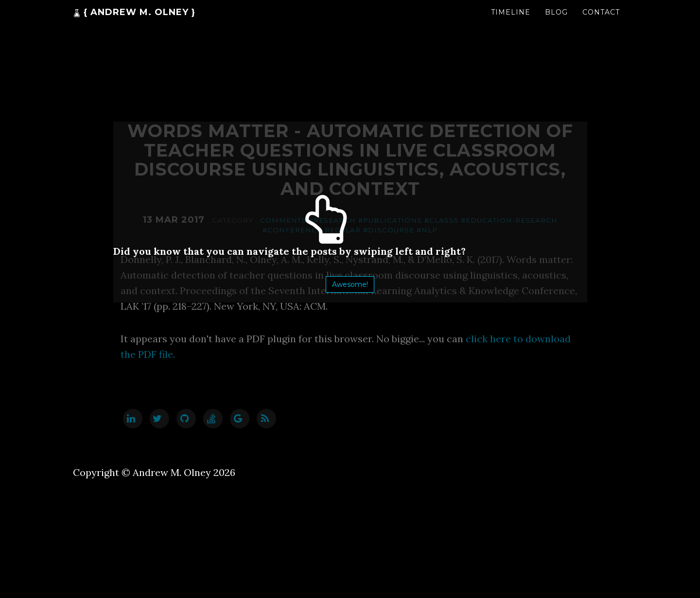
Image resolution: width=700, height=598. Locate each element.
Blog (556, 22)
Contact (601, 22)
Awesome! (350, 284)
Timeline (511, 22)
